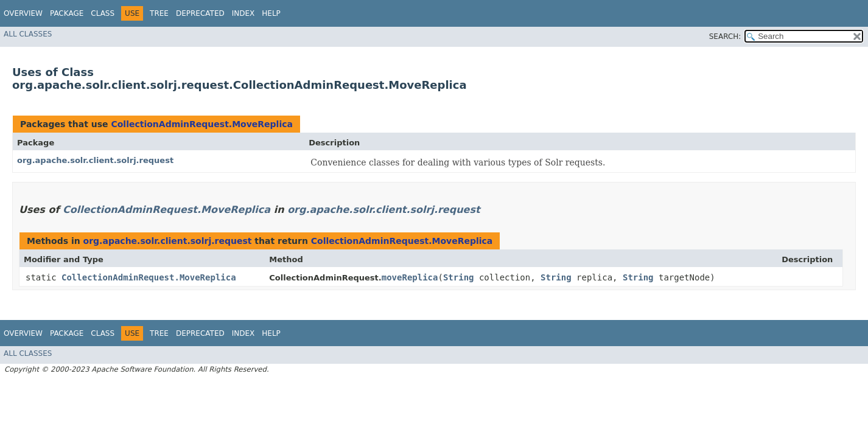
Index (243, 13)
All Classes (28, 34)
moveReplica (410, 277)
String (459, 277)
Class (103, 13)
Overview (23, 13)
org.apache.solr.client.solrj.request (95, 160)
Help (271, 13)
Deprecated (200, 13)
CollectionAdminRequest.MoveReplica (201, 124)
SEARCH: (725, 36)
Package (67, 13)
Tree (159, 13)
